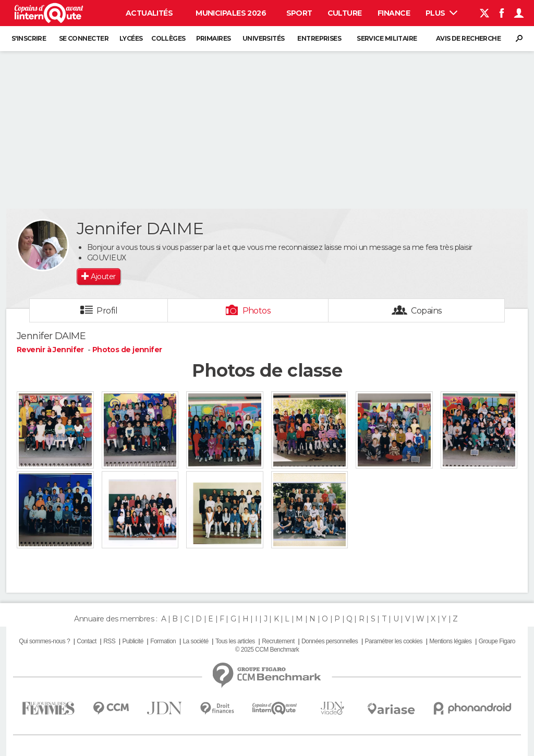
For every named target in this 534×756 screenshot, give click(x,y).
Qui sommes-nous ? (44, 641)
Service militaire (387, 38)
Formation (163, 641)
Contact (86, 641)
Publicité (132, 641)
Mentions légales (450, 641)
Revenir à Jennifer (51, 350)
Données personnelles (330, 641)
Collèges (168, 38)
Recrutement (278, 641)
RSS (109, 641)
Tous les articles (235, 641)
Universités (264, 38)
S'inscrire (29, 38)
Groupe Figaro (497, 641)
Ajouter (103, 277)
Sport (299, 13)
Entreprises (319, 38)
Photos (257, 311)
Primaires (214, 38)
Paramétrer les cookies (394, 641)
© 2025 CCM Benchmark (267, 650)
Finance (394, 13)
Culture (345, 13)
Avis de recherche (468, 38)
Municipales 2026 (231, 13)
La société (195, 641)
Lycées (131, 38)
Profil (107, 311)
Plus (441, 13)
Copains (426, 311)
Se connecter (84, 38)
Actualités (149, 13)
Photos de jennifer (127, 350)
